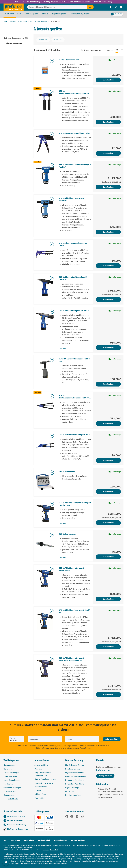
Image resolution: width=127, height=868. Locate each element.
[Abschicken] (112, 739)
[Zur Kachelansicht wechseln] (122, 50)
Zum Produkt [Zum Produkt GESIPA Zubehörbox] (108, 492)
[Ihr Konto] (111, 7)
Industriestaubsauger (12, 780)
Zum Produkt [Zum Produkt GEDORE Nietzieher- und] (108, 80)
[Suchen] (90, 7)
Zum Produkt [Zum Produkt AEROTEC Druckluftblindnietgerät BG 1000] (108, 384)
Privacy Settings (78, 840)
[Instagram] (82, 817)
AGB (5, 840)
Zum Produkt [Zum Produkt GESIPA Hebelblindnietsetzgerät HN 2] (108, 460)
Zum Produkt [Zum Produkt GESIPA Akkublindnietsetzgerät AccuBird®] (108, 232)
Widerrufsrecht (41, 787)
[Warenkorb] (121, 7)
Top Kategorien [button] (11, 760)
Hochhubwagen (10, 765)
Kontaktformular (103, 770)
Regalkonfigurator (73, 769)
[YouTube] (72, 817)
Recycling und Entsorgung (76, 776)
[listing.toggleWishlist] (52, 61)
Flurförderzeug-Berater (75, 765)
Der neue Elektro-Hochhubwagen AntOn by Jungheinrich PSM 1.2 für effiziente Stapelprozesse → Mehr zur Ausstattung (64, 2)
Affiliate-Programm (42, 794)
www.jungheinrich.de (51, 850)
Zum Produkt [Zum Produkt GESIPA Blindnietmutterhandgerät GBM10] (108, 266)
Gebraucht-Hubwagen (12, 788)
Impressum (15, 840)
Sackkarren (8, 784)
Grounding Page (61, 840)
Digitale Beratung (74, 760)
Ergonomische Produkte (75, 773)
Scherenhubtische (11, 799)
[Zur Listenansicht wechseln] (117, 50)
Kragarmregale (9, 795)
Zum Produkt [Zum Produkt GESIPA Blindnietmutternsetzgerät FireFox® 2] (108, 299)
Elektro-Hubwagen (11, 773)
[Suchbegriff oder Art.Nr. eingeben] (57, 7)
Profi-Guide (70, 791)
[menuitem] (111, 7)
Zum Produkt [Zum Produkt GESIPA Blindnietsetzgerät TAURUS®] (108, 348)
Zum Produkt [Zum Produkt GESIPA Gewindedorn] (108, 557)
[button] (79, 761)
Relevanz (96, 50)
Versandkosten (41, 845)
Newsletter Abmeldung (75, 784)
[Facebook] (67, 817)
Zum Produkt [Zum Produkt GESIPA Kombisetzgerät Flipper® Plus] (108, 153)
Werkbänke (8, 769)
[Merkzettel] (116, 7)
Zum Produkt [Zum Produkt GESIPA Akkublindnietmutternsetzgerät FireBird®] (108, 187)
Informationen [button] (42, 760)
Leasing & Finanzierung (44, 783)
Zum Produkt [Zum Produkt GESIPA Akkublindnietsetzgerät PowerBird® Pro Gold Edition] (108, 695)
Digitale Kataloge (72, 788)
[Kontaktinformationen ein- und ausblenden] (6, 862)
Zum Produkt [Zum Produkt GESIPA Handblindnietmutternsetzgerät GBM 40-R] (108, 122)
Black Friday (39, 798)
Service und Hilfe (41, 765)
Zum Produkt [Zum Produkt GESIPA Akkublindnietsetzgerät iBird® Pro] (108, 647)
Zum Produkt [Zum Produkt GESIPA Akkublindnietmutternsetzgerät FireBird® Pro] (108, 523)
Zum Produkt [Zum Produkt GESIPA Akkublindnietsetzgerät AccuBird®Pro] (108, 599)
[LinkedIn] (77, 817)
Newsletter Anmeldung (75, 780)
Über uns (38, 769)
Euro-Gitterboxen (10, 776)
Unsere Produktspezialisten (45, 779)
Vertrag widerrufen (105, 776)
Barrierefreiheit (44, 840)
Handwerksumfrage (73, 795)
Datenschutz (29, 840)
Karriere (38, 791)
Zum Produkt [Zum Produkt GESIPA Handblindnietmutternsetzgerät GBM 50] (108, 424)
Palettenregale (9, 791)
